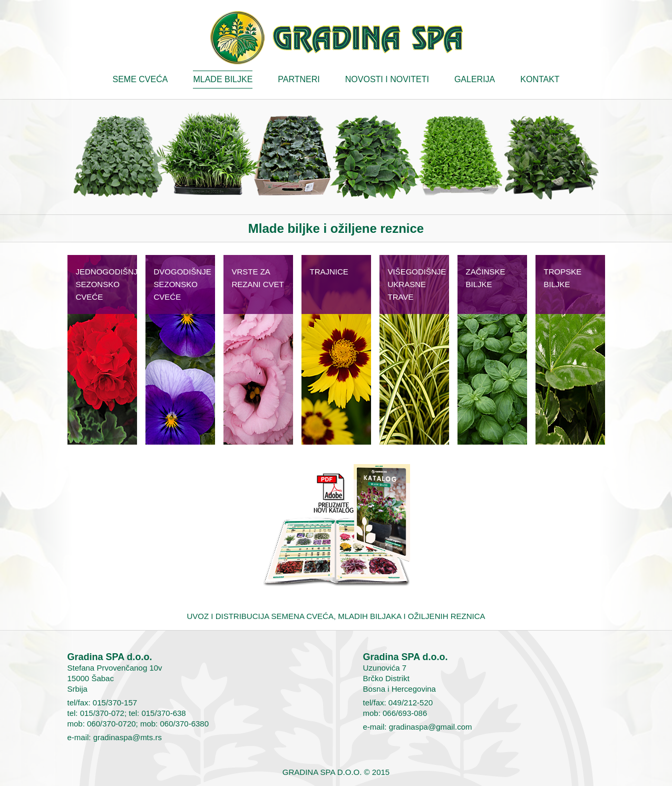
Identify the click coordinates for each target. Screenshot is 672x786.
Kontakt (540, 79)
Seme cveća (140, 79)
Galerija (475, 79)
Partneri (299, 79)
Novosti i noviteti (387, 79)
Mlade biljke (223, 79)
